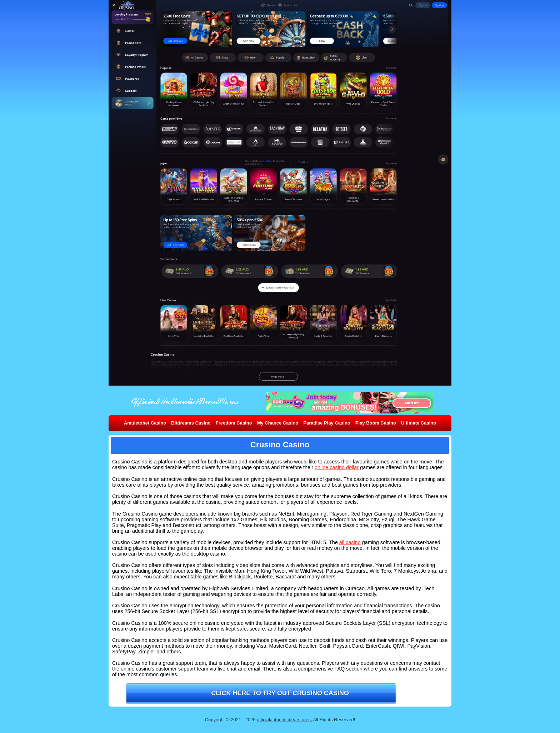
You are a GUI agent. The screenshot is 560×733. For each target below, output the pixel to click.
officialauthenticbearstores (284, 720)
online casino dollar (337, 467)
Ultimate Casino (419, 423)
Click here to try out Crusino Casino (280, 693)
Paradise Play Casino (327, 423)
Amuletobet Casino (145, 423)
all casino (350, 542)
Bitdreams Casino (191, 423)
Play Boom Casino (376, 423)
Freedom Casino (234, 423)
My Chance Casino (278, 423)
